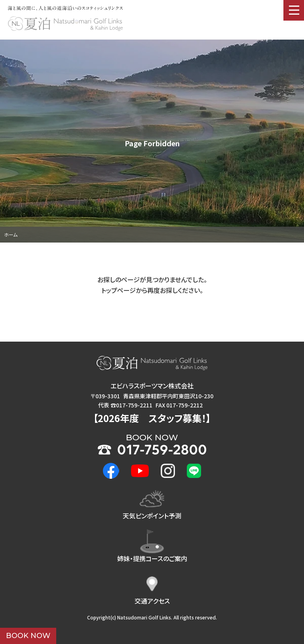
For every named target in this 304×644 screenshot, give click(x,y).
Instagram (168, 471)
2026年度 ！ (152, 418)
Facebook (111, 471)
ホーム (11, 234)
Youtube (140, 471)
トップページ (119, 290)
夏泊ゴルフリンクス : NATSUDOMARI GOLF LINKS (65, 24)
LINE (194, 471)
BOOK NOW (28, 636)
